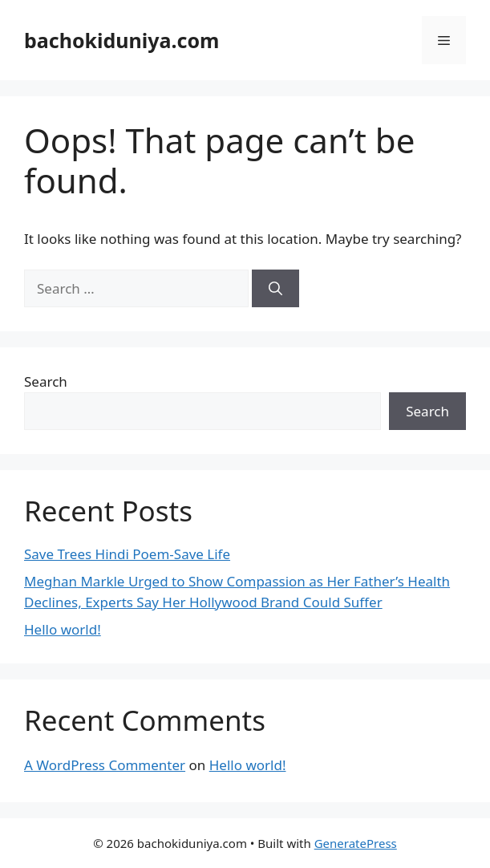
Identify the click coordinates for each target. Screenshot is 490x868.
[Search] (275, 289)
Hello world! (63, 629)
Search (46, 381)
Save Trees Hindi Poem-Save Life (127, 554)
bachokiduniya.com (121, 40)
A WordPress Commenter (105, 765)
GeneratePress (356, 843)
